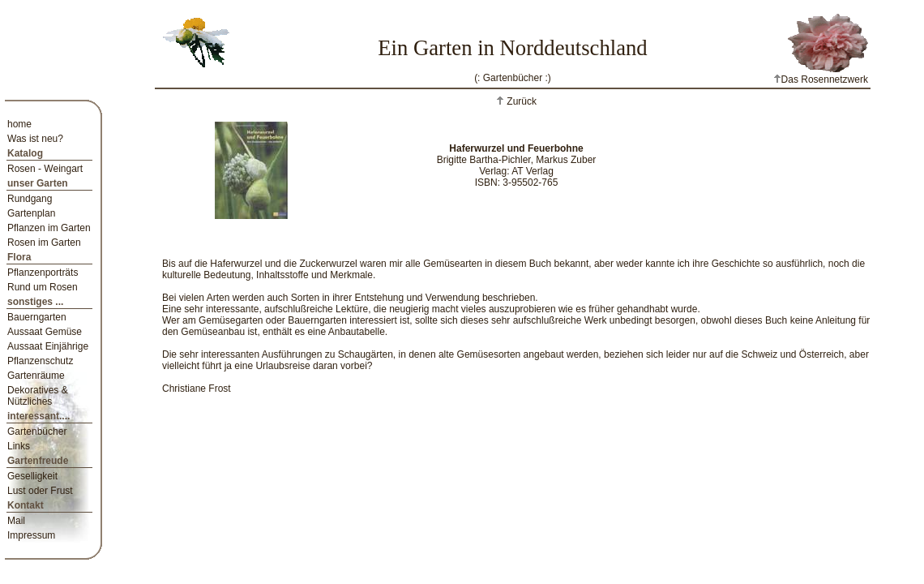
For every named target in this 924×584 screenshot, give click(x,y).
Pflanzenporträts (43, 273)
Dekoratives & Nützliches (38, 396)
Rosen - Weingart (45, 169)
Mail (16, 521)
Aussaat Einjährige (48, 346)
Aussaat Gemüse (45, 332)
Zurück (520, 101)
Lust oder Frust (40, 491)
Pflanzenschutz (40, 361)
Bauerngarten (37, 317)
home (19, 124)
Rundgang (30, 199)
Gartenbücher (37, 432)
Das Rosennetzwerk (821, 79)
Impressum (31, 535)
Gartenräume (36, 376)
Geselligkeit (32, 476)
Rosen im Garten (44, 243)
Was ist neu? (35, 139)
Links (19, 446)
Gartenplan (31, 213)
